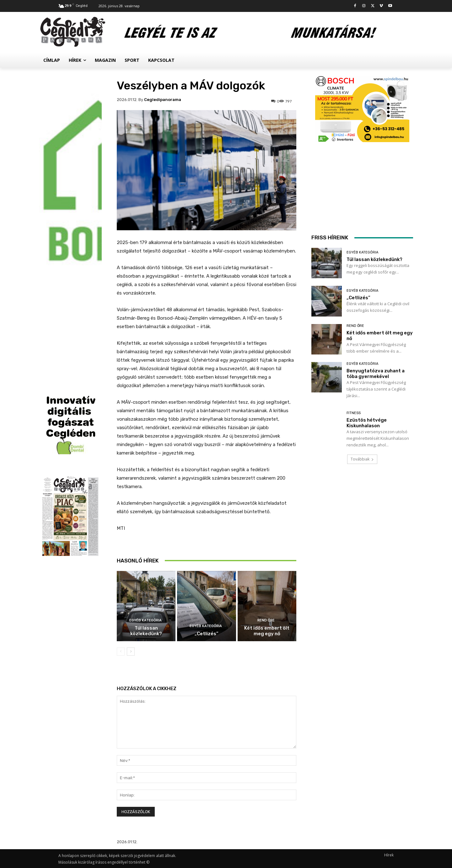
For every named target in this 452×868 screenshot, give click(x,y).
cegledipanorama (163, 100)
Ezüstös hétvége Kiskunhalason (367, 423)
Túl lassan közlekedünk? (146, 631)
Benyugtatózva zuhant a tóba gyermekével (376, 374)
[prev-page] (121, 652)
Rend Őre (266, 620)
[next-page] (131, 652)
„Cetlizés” (207, 634)
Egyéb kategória (145, 620)
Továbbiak (362, 459)
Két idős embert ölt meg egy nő (267, 631)
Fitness (354, 413)
